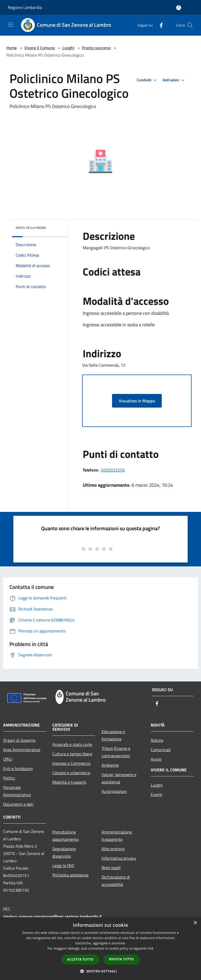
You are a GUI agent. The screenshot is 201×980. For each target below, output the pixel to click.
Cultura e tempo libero (72, 754)
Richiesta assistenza (70, 875)
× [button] (195, 923)
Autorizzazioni (114, 791)
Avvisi (156, 759)
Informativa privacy (119, 858)
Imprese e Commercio (71, 763)
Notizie (157, 740)
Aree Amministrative (22, 750)
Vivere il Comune (40, 48)
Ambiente (110, 765)
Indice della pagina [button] (31, 228)
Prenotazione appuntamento (65, 836)
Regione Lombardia (25, 7)
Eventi (157, 794)
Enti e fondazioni (18, 768)
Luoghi (68, 48)
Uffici (8, 759)
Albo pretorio (113, 849)
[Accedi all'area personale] (179, 8)
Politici (9, 778)
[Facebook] (159, 25)
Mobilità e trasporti (69, 782)
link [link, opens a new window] (151, 948)
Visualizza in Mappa (137, 401)
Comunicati (161, 750)
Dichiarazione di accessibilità (116, 881)
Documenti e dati (18, 804)
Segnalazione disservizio (64, 852)
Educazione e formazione (113, 735)
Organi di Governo (19, 740)
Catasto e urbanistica (71, 773)
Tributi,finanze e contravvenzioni (116, 752)
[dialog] (100, 949)
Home (12, 48)
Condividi (148, 80)
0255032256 (113, 470)
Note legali (111, 868)
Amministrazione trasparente (117, 836)
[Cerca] (190, 25)
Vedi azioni (174, 80)
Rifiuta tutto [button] (122, 959)
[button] (100, 971)
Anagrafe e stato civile (72, 744)
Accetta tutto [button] (80, 959)
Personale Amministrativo (17, 791)
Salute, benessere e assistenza (119, 778)
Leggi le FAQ (63, 865)
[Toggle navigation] (10, 25)
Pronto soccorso (96, 48)
